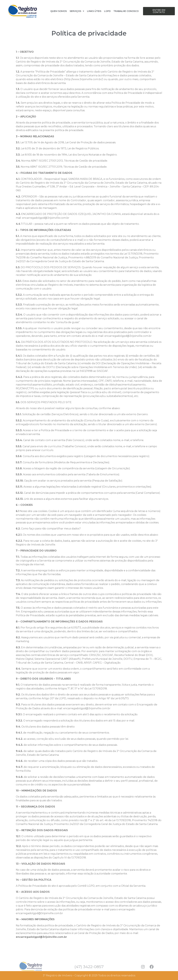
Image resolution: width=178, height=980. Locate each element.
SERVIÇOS (77, 11)
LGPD (107, 11)
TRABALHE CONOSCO (126, 11)
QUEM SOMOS (59, 11)
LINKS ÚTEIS (94, 11)
